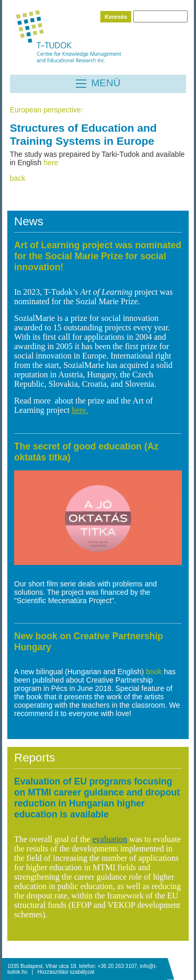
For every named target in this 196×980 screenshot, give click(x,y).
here (51, 163)
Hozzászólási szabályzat (66, 972)
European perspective (45, 110)
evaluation (110, 839)
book (155, 672)
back (18, 178)
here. (80, 410)
